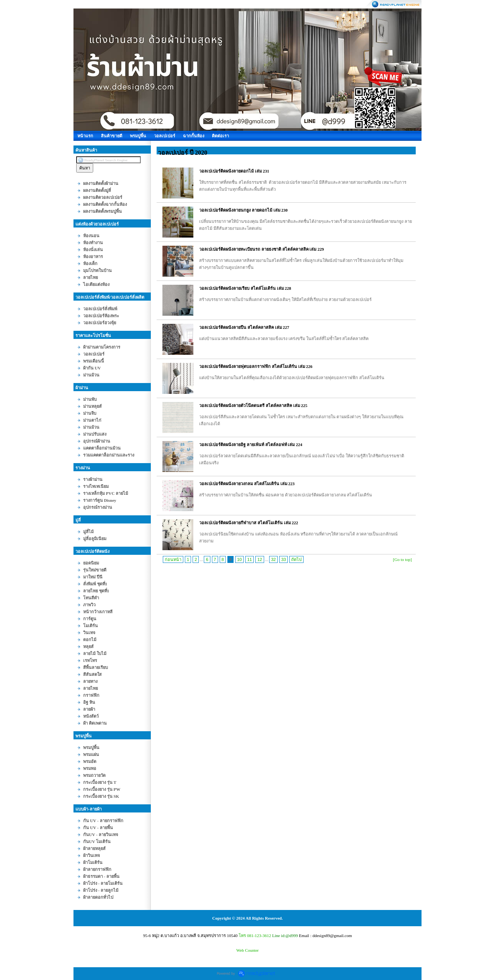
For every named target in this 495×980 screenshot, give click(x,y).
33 (283, 559)
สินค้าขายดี (112, 136)
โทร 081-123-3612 (255, 936)
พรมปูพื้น (138, 136)
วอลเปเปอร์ (165, 136)
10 (239, 559)
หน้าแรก (85, 136)
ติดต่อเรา (220, 136)
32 (273, 559)
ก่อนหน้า (173, 559)
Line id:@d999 (285, 936)
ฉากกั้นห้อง (194, 136)
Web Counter (247, 950)
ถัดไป (296, 559)
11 (249, 559)
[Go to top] (402, 559)
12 (259, 559)
